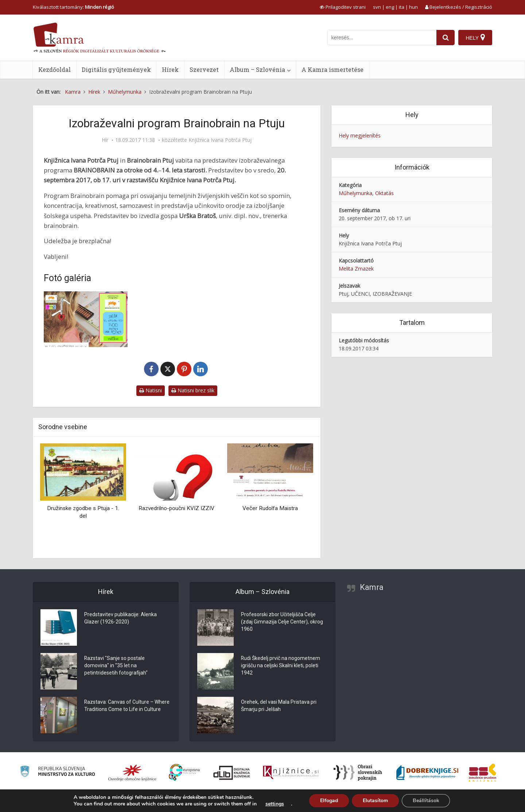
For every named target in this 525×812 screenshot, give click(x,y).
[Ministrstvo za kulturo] (57, 772)
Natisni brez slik (193, 390)
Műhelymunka (355, 193)
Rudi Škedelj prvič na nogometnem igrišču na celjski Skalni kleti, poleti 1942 (281, 666)
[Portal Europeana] (184, 772)
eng (390, 7)
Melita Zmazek (356, 269)
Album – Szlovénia (257, 69)
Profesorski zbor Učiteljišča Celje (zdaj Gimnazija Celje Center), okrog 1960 (282, 622)
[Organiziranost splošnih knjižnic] (132, 773)
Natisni (151, 390)
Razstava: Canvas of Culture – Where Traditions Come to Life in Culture (127, 706)
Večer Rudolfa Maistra (270, 508)
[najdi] (446, 38)
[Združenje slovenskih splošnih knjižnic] (291, 773)
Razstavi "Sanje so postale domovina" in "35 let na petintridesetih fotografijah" (116, 666)
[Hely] (475, 38)
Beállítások (426, 801)
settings (274, 804)
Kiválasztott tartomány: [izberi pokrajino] (73, 7)
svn (377, 7)
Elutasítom (375, 801)
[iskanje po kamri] (382, 38)
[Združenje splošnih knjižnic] (483, 773)
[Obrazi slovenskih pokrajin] (358, 773)
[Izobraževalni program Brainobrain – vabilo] (86, 319)
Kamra (372, 587)
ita (402, 7)
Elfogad (329, 801)
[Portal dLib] (232, 773)
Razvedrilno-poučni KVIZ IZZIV (176, 508)
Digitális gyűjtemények (116, 69)
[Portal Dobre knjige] (427, 773)
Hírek (170, 69)
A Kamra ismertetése (332, 69)
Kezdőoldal (55, 69)
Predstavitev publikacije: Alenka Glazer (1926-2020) (120, 618)
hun (413, 7)
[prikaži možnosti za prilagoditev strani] (343, 7)
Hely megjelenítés (360, 135)
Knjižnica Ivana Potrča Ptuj (220, 140)
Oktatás (384, 193)
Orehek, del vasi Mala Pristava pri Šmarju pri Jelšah (279, 706)
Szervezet (204, 69)
